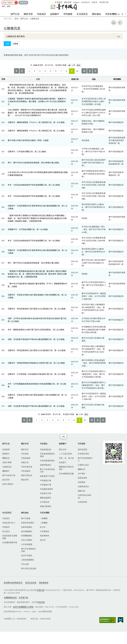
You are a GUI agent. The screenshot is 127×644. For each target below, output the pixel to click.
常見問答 (58, 2)
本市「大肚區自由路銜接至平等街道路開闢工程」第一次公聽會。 (35, 241)
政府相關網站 (27, 531)
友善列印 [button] (114, 23)
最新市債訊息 (27, 475)
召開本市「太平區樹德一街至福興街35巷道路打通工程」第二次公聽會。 (38, 374)
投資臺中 (63, 462)
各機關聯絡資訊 (10, 598)
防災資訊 (6, 531)
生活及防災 (82, 14)
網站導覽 (68, 2)
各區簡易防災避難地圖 (10, 537)
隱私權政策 (44, 583)
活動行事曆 (7, 462)
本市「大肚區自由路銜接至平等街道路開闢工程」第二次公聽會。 (35, 185)
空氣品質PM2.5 (9, 523)
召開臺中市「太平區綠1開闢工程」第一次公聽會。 (29, 229)
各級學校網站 (27, 527)
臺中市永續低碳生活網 (29, 550)
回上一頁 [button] (120, 23)
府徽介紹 (25, 462)
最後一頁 (95, 71)
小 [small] (122, 14)
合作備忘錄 (45, 502)
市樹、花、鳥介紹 (66, 458)
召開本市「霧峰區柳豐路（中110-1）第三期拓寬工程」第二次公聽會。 (37, 131)
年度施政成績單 (46, 489)
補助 (9, 6)
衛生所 (43, 540)
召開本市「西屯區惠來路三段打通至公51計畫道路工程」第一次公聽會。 (38, 350)
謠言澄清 (6, 480)
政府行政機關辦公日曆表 (23, 607)
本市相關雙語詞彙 (66, 474)
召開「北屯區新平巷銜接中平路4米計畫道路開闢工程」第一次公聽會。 (37, 406)
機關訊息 (6, 458)
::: (1, 1)
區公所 (43, 527)
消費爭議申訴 (83, 487)
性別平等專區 (27, 556)
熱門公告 (15, 14)
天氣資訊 (6, 518)
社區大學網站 (27, 540)
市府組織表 (26, 458)
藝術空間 (25, 480)
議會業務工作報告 (47, 476)
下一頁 (90, 71)
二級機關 (44, 523)
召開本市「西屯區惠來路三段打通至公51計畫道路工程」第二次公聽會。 (38, 309)
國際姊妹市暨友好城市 (66, 468)
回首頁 (94, 2)
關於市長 (25, 449)
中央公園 (25, 564)
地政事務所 (45, 536)
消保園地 (81, 482)
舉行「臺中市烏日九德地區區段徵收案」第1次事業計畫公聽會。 (34, 263)
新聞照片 (6, 454)
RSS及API (86, 2)
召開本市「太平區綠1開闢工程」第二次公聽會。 (28, 152)
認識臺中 (55, 14)
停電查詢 (6, 527)
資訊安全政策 (31, 583)
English (76, 2)
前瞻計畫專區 (46, 506)
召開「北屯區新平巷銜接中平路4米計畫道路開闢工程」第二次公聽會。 (37, 339)
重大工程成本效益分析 (47, 470)
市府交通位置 (27, 467)
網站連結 (96, 14)
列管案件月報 (46, 493)
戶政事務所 (45, 531)
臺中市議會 (26, 518)
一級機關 (44, 518)
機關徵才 (6, 471)
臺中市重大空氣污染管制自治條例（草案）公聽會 (28, 140)
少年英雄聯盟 (27, 544)
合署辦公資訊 (83, 465)
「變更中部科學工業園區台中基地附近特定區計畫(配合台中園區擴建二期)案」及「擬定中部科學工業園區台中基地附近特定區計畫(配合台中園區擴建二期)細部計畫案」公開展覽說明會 (37, 218)
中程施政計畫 (46, 480)
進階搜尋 (23, 3)
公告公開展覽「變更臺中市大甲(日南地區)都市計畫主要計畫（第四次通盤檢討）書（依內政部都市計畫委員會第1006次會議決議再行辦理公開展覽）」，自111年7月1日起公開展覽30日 (38, 113)
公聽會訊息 (35, 19)
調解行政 (81, 491)
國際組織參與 (46, 498)
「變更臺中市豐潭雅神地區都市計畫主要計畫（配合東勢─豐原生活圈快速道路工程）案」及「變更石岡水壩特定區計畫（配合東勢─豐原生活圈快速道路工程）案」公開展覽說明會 (37, 274)
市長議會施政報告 (47, 461)
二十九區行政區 (65, 454)
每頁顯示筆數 (61, 65)
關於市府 (28, 14)
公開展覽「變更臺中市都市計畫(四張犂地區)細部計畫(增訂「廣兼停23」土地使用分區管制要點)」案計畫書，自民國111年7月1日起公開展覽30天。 (38, 101)
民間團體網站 (27, 536)
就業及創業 (82, 478)
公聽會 (15, 44)
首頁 (16, 19)
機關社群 (81, 469)
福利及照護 (82, 449)
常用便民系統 (83, 454)
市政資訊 (41, 14)
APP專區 (81, 474)
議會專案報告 (46, 465)
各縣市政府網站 (28, 523)
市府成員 (25, 454)
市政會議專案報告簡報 (47, 455)
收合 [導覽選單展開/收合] (63, 437)
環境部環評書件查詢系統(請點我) (42, 55)
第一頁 (17, 71)
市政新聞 (6, 449)
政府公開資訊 (8, 484)
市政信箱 (41, 602)
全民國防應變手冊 (10, 542)
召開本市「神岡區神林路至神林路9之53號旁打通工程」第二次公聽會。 (37, 363)
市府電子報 (104, 2)
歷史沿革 (63, 449)
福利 (4, 6)
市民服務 (68, 14)
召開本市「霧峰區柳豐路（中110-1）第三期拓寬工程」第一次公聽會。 (37, 122)
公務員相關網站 (28, 560)
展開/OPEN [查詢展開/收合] (119, 36)
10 (77, 71)
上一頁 (22, 71)
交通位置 (41, 590)
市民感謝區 (26, 471)
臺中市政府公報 (9, 475)
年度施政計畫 (46, 485)
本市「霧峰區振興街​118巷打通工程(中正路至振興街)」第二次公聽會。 (37, 330)
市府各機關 (111, 14)
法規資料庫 (82, 502)
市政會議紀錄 (46, 449)
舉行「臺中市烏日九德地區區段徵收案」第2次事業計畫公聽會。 (34, 163)
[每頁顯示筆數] (70, 65)
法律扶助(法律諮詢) (85, 496)
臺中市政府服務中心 (85, 459)
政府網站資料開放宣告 (13, 583)
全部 (7, 44)
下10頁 (84, 71)
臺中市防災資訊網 (29, 568)
